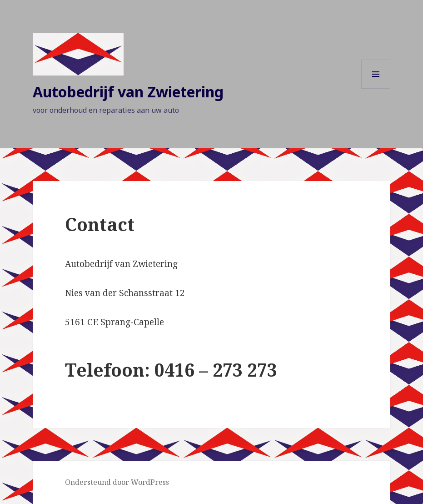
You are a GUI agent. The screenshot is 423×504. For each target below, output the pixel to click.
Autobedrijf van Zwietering (128, 92)
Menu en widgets (376, 88)
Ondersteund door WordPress (117, 482)
